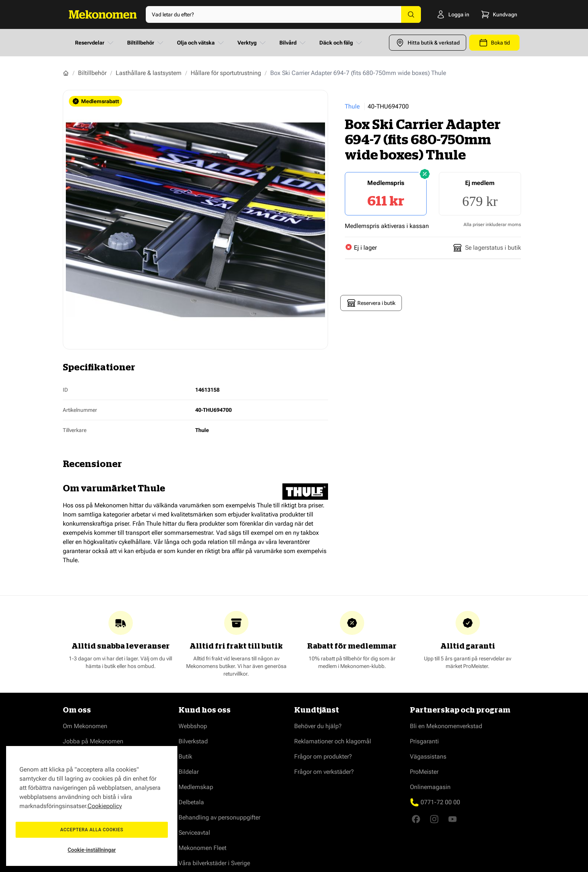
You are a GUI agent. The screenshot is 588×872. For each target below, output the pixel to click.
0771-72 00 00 (440, 802)
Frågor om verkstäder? (324, 772)
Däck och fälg (341, 43)
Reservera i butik (371, 303)
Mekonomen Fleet (202, 848)
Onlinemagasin (430, 787)
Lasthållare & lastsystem (149, 73)
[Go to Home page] (103, 14)
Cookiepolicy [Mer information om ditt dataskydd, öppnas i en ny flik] (105, 806)
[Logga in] (445, 14)
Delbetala (191, 802)
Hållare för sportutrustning (226, 73)
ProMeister (424, 772)
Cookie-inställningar (92, 850)
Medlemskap (196, 787)
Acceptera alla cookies (92, 830)
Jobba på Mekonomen (93, 741)
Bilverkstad (193, 741)
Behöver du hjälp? (318, 726)
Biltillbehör (146, 43)
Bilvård (293, 43)
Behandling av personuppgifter (219, 817)
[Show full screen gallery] (196, 220)
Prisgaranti (424, 741)
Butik (185, 756)
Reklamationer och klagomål (333, 741)
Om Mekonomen (85, 726)
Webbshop (193, 726)
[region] (92, 806)
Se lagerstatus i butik (487, 248)
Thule (352, 106)
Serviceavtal (194, 833)
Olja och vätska (201, 43)
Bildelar (189, 772)
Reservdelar (95, 43)
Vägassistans (428, 756)
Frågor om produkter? (323, 756)
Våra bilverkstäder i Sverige (214, 863)
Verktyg (252, 43)
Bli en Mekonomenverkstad (446, 726)
